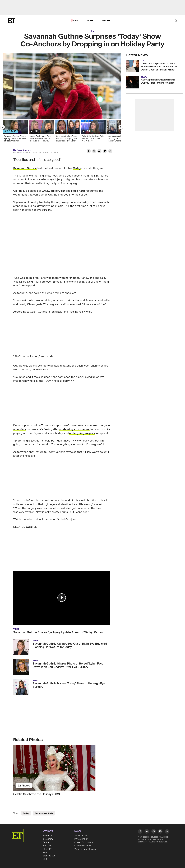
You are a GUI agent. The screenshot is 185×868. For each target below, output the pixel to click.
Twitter (46, 841)
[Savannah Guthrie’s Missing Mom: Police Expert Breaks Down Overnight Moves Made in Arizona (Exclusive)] (120, 132)
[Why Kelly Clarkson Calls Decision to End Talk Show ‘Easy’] (93, 132)
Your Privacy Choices (85, 847)
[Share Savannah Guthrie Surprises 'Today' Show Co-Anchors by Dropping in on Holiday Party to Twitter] (94, 151)
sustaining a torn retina (74, 428)
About (46, 851)
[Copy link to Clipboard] (110, 151)
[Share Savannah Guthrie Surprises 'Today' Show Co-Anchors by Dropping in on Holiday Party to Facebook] (89, 151)
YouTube (47, 844)
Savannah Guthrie (25, 168)
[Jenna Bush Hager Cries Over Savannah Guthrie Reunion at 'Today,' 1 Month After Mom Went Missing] (41, 132)
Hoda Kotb (78, 191)
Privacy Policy (81, 837)
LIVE (76, 21)
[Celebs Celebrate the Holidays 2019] (62, 766)
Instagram (48, 837)
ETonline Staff (50, 854)
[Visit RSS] (167, 830)
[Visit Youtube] (160, 830)
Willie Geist (58, 191)
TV (93, 31)
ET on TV (47, 847)
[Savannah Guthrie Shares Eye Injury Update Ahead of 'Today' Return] (15, 132)
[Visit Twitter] (147, 830)
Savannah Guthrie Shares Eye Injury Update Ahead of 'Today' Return (58, 631)
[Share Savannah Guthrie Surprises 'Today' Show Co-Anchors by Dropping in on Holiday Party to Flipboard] (105, 151)
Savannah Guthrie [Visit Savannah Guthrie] (44, 812)
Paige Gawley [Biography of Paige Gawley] (24, 150)
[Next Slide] (121, 127)
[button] (62, 596)
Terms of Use (81, 834)
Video (90, 21)
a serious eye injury (50, 180)
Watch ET (107, 21)
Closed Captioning (84, 841)
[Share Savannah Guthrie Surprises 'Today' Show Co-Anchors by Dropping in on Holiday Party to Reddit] (99, 151)
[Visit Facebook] (140, 830)
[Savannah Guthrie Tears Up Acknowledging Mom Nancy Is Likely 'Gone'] (67, 132)
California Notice (83, 844)
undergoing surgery (82, 431)
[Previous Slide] (3, 127)
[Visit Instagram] (154, 830)
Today (77, 168)
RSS (45, 857)
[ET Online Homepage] (12, 21)
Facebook (48, 834)
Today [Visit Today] (26, 812)
